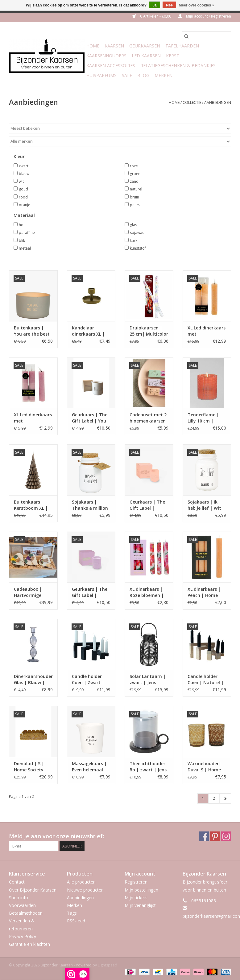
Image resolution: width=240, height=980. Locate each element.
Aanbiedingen (218, 102)
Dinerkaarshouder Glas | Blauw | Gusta (33, 680)
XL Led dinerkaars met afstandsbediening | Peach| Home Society (207, 331)
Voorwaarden (22, 905)
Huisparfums (101, 75)
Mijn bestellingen (141, 890)
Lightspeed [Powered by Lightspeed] (108, 965)
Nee (169, 5)
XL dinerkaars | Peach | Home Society (204, 592)
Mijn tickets (136, 898)
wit (21, 181)
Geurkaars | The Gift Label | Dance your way (147, 505)
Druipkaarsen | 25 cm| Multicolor (149, 331)
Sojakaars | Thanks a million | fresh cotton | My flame (90, 505)
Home (93, 46)
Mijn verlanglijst (140, 905)
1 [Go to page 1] (203, 798)
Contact (17, 882)
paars (135, 205)
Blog (143, 75)
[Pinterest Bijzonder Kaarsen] (215, 836)
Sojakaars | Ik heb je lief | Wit (204, 505)
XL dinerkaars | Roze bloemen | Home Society (147, 592)
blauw (24, 174)
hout (23, 225)
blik (22, 241)
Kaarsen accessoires (111, 65)
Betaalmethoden (26, 913)
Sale (127, 75)
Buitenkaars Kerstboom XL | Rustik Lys (31, 505)
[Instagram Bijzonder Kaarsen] (226, 836)
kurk (134, 241)
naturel (136, 189)
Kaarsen (114, 46)
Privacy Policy (23, 936)
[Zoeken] (206, 36)
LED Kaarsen (146, 56)
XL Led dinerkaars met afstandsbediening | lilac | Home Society (33, 418)
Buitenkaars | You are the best (32, 331)
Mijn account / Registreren (205, 16)
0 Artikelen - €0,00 (152, 16)
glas (133, 225)
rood (23, 197)
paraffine (27, 233)
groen (135, 174)
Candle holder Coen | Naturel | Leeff (206, 680)
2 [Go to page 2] (214, 798)
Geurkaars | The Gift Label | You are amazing (90, 418)
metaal (25, 248)
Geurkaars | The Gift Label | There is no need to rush (90, 592)
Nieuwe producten (85, 890)
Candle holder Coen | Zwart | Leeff (88, 680)
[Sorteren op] (120, 129)
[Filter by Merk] (120, 141)
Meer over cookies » (197, 5)
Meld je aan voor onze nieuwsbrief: (56, 836)
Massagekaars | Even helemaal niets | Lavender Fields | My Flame (91, 767)
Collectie (192, 102)
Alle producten (81, 882)
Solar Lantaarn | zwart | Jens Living (148, 680)
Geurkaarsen (145, 46)
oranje (25, 205)
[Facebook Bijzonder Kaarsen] (204, 836)
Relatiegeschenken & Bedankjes (178, 65)
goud (23, 189)
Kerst (173, 56)
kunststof (138, 248)
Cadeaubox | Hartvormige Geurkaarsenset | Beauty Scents (33, 592)
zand (134, 181)
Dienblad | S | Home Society (29, 767)
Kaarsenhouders (106, 56)
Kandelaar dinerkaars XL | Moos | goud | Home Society (88, 331)
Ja (154, 5)
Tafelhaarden (182, 46)
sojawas (137, 233)
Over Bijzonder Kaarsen (33, 890)
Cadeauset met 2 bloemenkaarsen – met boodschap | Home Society (148, 418)
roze (134, 166)
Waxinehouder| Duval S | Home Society (204, 767)
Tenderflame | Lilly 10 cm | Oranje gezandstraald (203, 418)
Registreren (136, 882)
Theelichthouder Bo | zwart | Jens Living (148, 767)
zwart (24, 166)
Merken (163, 75)
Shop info (19, 898)
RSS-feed (76, 921)
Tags (72, 913)
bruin (134, 197)
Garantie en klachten (29, 944)
